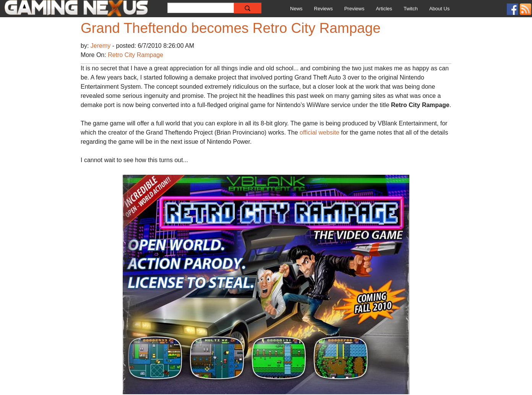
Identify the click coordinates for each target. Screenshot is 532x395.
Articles (384, 9)
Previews (354, 9)
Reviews (324, 9)
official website (320, 132)
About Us (439, 9)
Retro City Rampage (135, 55)
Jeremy (101, 46)
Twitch (411, 9)
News (296, 9)
